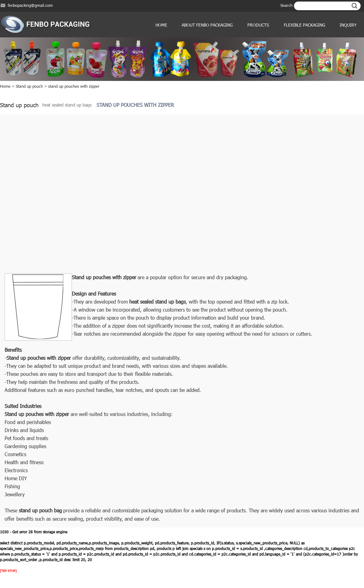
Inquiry (348, 25)
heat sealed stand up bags (67, 105)
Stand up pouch (29, 86)
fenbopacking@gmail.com (30, 5)
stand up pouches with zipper (74, 86)
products (258, 25)
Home (161, 25)
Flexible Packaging (304, 25)
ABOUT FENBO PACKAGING (207, 25)
